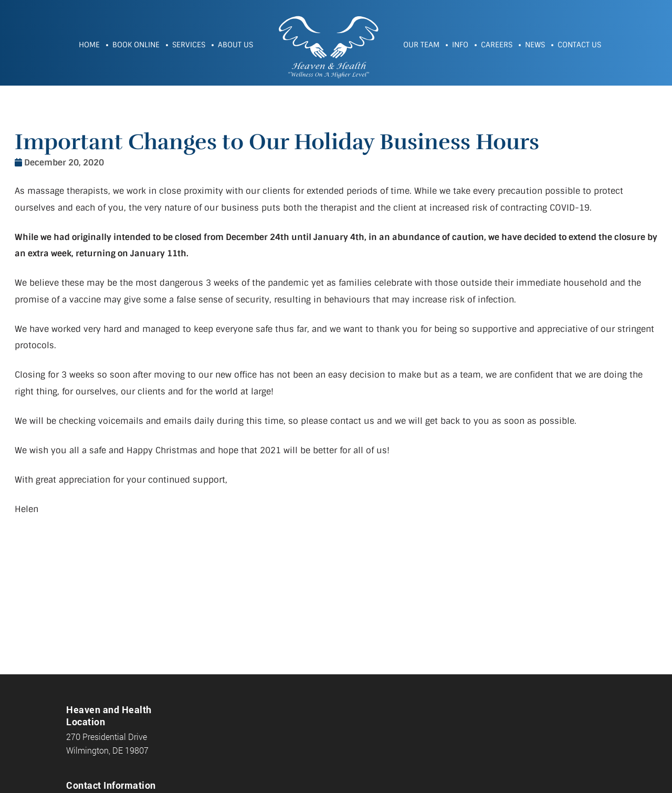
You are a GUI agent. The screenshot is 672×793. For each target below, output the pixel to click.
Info (460, 45)
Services (189, 45)
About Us (235, 45)
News (535, 45)
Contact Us (579, 45)
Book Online (136, 45)
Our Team (421, 45)
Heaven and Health (328, 46)
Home (89, 45)
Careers (497, 45)
